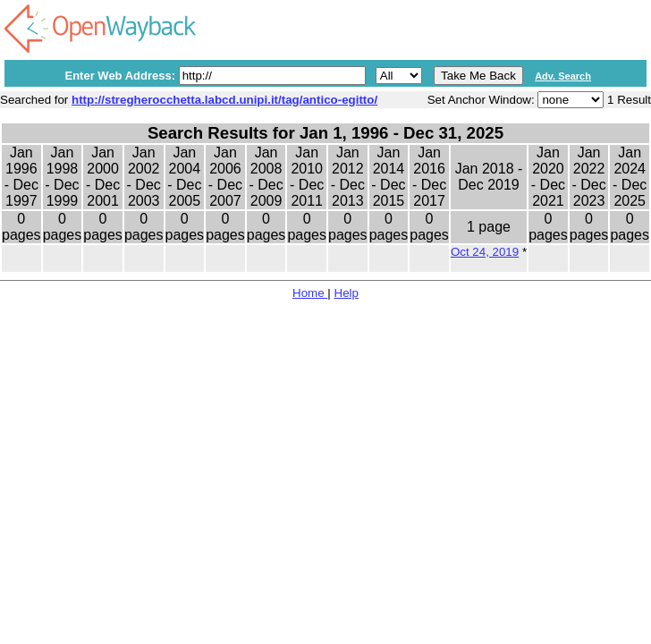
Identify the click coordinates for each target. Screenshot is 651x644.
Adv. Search (563, 76)
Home (310, 293)
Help (347, 293)
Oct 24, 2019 (485, 252)
